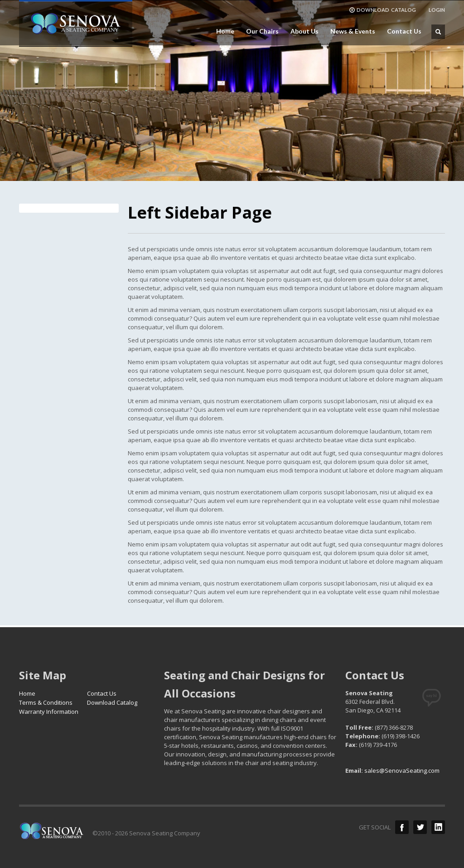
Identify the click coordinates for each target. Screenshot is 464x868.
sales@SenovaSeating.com (402, 770)
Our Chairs (260, 31)
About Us (302, 31)
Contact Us (404, 31)
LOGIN (437, 10)
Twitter (420, 827)
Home (225, 31)
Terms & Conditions (46, 702)
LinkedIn (438, 827)
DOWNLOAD (382, 10)
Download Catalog (112, 702)
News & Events (350, 31)
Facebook (402, 827)
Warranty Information (49, 712)
